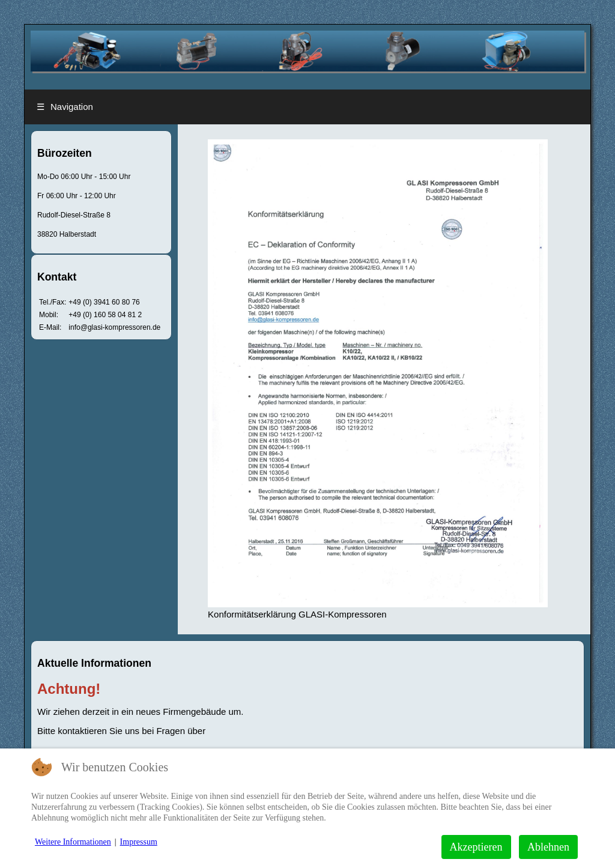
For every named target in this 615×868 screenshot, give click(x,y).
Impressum (139, 842)
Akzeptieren (476, 847)
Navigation (65, 107)
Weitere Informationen (73, 842)
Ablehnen (548, 847)
